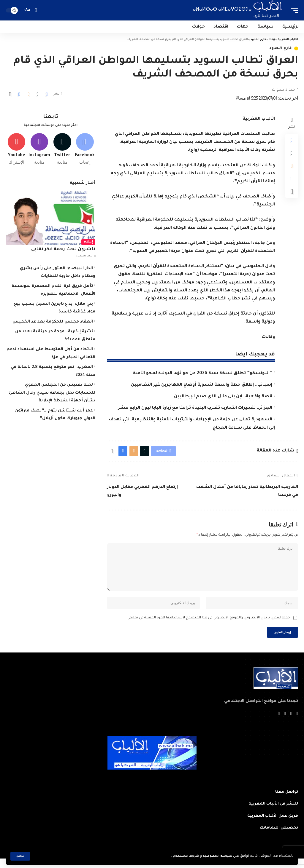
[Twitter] (62, 150)
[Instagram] (39, 150)
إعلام (88, 244)
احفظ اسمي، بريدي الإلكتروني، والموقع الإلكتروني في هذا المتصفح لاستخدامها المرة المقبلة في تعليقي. (209, 625)
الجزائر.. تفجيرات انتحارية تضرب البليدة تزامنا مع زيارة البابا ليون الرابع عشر (195, 408)
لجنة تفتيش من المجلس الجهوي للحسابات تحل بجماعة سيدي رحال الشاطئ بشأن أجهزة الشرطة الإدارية (52, 395)
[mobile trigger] (293, 10)
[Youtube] (16, 150)
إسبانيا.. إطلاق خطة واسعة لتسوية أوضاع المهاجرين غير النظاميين (202, 385)
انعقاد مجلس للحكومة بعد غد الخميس (53, 324)
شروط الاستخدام (179, 856)
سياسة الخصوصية (215, 856)
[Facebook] (85, 150)
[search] (36, 10)
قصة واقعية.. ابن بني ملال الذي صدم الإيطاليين (223, 397)
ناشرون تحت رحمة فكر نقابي (63, 252)
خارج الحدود (281, 48)
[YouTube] (285, 723)
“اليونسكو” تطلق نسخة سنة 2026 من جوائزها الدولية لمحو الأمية (203, 374)
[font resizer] (28, 10)
